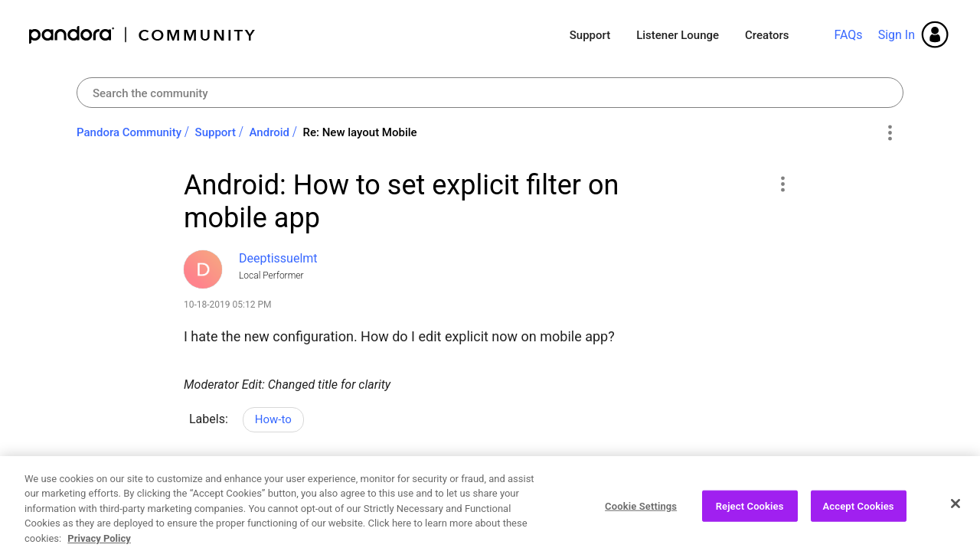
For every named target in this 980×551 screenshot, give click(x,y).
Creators (767, 35)
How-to (273, 419)
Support (590, 35)
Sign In (897, 35)
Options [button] (889, 133)
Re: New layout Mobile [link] (360, 132)
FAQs (848, 35)
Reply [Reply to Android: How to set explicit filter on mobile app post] (742, 483)
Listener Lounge (678, 35)
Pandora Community (143, 35)
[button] (782, 184)
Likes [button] (210, 485)
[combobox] (490, 93)
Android (270, 132)
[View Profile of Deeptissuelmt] (278, 258)
